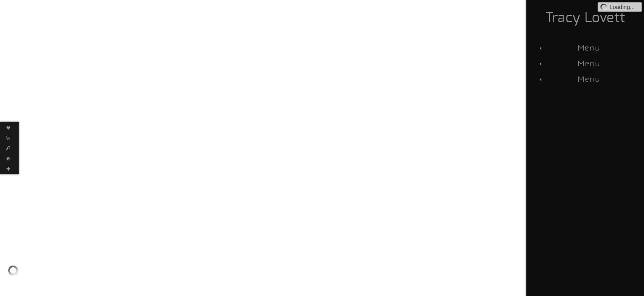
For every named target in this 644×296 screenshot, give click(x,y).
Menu (569, 48)
